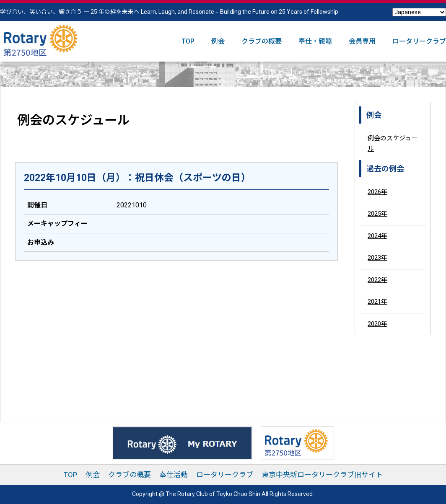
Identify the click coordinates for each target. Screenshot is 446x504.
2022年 (377, 280)
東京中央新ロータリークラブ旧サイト (322, 475)
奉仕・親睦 (315, 41)
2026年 (377, 192)
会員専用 (362, 41)
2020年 (377, 324)
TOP (188, 41)
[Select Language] (419, 12)
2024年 (377, 236)
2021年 (377, 302)
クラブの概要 (262, 41)
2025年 (377, 214)
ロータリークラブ (419, 41)
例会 (218, 41)
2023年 (377, 258)
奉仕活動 (174, 475)
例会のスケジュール (393, 144)
